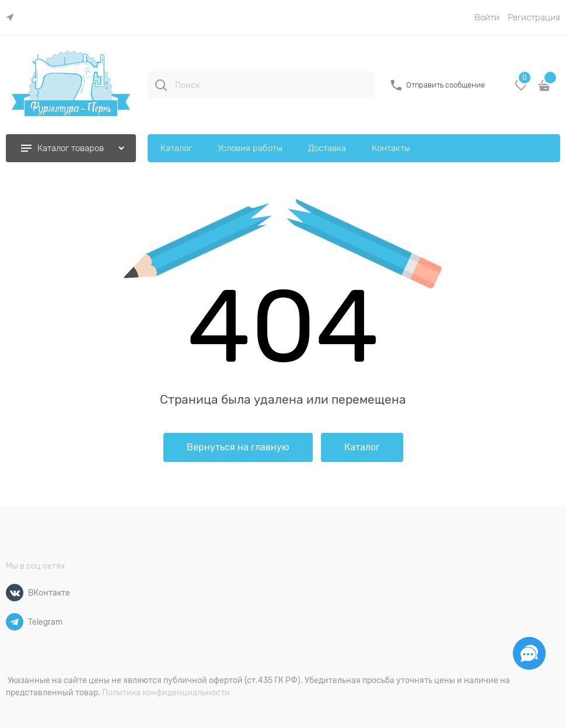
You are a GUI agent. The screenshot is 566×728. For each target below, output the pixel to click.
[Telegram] (15, 622)
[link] (13, 18)
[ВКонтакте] (15, 593)
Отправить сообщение (446, 85)
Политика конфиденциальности (166, 692)
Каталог (362, 447)
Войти (487, 17)
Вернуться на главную (238, 447)
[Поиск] (161, 85)
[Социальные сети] (529, 653)
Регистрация (534, 17)
